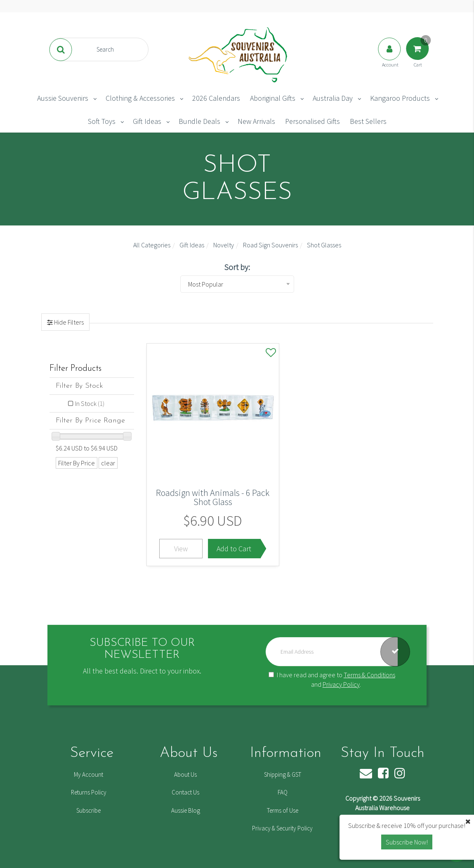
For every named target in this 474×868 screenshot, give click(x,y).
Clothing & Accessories (140, 98)
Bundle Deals (199, 121)
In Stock (90, 403)
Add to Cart (234, 549)
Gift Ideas (147, 121)
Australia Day (333, 98)
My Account (88, 774)
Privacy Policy (341, 684)
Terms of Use (283, 810)
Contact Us (185, 792)
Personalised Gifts (312, 121)
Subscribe (88, 810)
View (181, 549)
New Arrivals (256, 121)
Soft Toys (102, 121)
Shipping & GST (283, 774)
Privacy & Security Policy (282, 828)
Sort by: (237, 267)
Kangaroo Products (400, 98)
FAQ (283, 792)
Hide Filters (68, 322)
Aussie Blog (186, 810)
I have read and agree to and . (332, 679)
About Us (185, 774)
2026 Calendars (216, 98)
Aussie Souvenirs (63, 98)
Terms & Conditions (369, 675)
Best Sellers (368, 121)
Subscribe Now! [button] (407, 842)
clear (108, 463)
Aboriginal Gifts (273, 98)
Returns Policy (89, 792)
